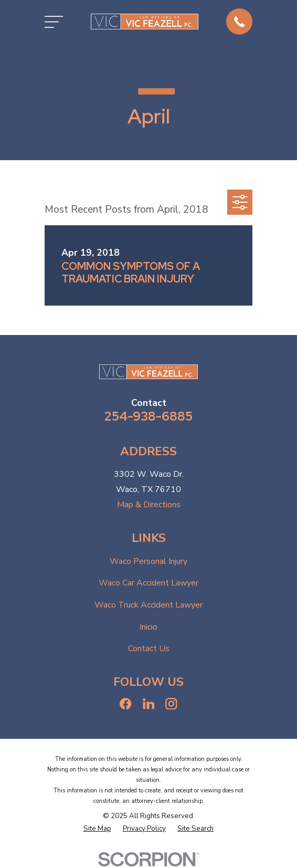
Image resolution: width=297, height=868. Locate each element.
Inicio (148, 627)
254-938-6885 (148, 416)
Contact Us (149, 649)
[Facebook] (125, 704)
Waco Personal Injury (148, 561)
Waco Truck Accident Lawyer (148, 605)
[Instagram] (171, 704)
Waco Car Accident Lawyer (148, 583)
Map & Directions (149, 505)
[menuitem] (97, 829)
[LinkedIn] (148, 704)
